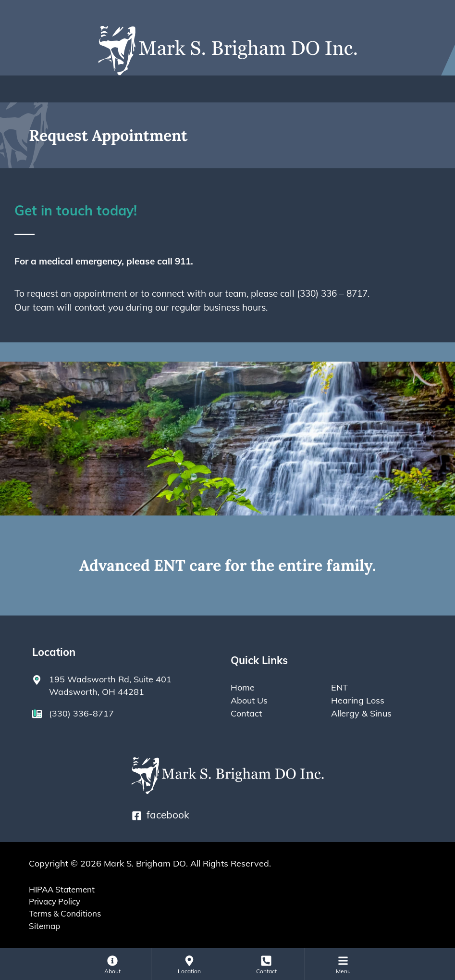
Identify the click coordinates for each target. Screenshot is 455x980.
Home (243, 687)
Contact (246, 713)
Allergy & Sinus (361, 713)
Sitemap (44, 926)
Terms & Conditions (65, 913)
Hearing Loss (358, 700)
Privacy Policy (55, 901)
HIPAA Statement (62, 889)
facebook (160, 815)
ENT (339, 687)
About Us (249, 700)
